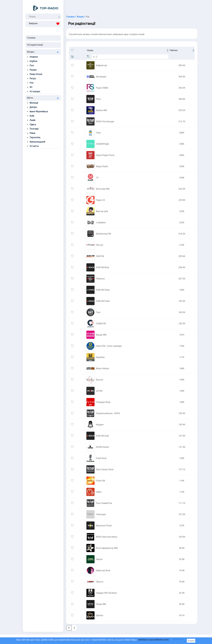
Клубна (33, 61)
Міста (30, 98)
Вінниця (34, 103)
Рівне (32, 133)
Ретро (33, 78)
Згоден (191, 641)
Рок (32, 83)
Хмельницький (37, 142)
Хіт (31, 87)
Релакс (33, 70)
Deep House (36, 74)
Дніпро (33, 107)
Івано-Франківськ (39, 111)
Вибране (45, 24)
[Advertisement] (128, 7)
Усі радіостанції (35, 45)
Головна (31, 38)
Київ (32, 116)
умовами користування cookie (153, 640)
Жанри (31, 52)
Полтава (34, 129)
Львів (32, 120)
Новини (34, 57)
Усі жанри (35, 91)
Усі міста (34, 146)
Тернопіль (35, 137)
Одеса (33, 124)
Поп (32, 65)
